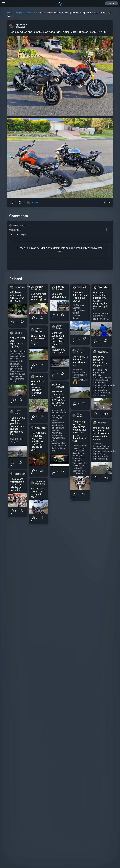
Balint (16, 225)
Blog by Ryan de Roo (25, 13)
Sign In (112, 3)
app (50, 248)
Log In (29, 248)
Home (9, 13)
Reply (23, 235)
